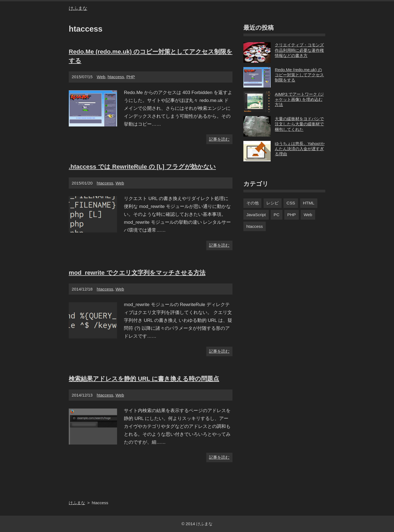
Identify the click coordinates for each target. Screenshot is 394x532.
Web (101, 77)
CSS (291, 203)
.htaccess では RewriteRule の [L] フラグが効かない (142, 167)
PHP (131, 77)
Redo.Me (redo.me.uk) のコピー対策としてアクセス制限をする (284, 77)
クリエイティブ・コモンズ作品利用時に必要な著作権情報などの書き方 (284, 52)
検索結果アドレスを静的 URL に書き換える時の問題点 (144, 379)
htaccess (116, 77)
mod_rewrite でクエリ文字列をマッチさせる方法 (137, 273)
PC (277, 215)
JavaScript (256, 215)
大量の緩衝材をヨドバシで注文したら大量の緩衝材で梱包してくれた (284, 126)
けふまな (78, 8)
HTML (309, 203)
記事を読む (219, 139)
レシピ (272, 203)
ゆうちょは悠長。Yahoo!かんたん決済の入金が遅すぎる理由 (284, 151)
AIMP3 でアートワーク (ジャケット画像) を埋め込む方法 (284, 102)
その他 (253, 203)
